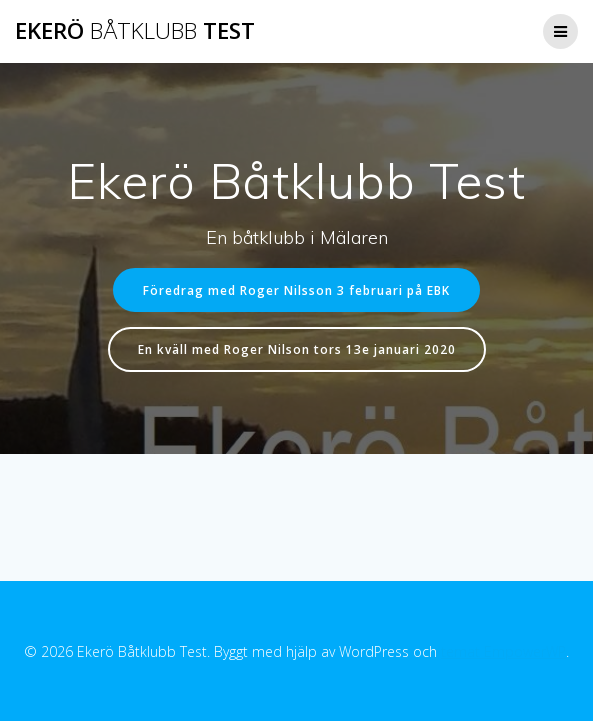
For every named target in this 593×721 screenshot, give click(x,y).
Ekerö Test (135, 31)
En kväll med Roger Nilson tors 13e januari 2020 (297, 349)
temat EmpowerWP (503, 651)
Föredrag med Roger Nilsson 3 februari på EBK (296, 290)
